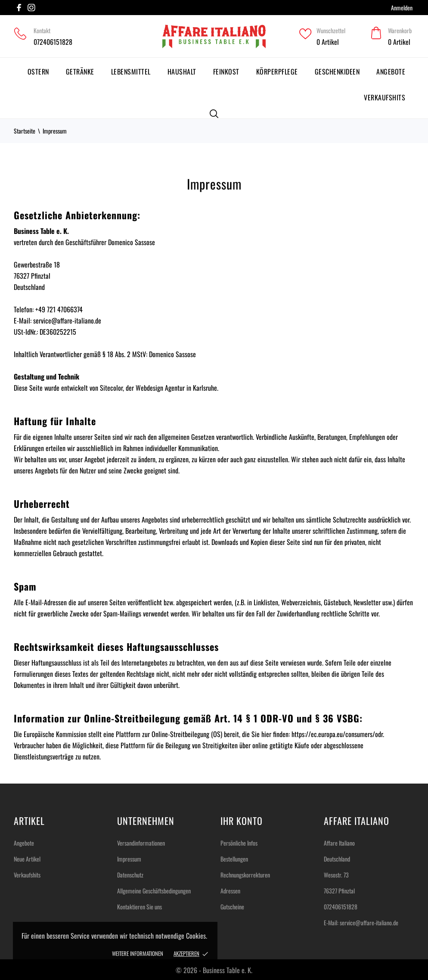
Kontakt (42, 30)
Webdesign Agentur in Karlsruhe (176, 388)
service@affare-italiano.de (369, 922)
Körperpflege (277, 72)
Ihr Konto (242, 821)
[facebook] (19, 8)
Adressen (230, 891)
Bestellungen (234, 859)
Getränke (80, 72)
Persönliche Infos (239, 843)
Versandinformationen (141, 843)
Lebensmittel (131, 72)
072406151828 (53, 42)
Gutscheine (232, 907)
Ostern (38, 72)
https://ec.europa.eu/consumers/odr (337, 734)
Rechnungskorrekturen (245, 875)
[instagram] (31, 8)
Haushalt (182, 72)
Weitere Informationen (138, 953)
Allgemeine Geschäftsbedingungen (154, 891)
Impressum (129, 859)
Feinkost (226, 72)
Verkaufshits (385, 97)
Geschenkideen (337, 72)
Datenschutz (130, 875)
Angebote (391, 72)
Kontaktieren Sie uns (140, 907)
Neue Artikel (27, 859)
